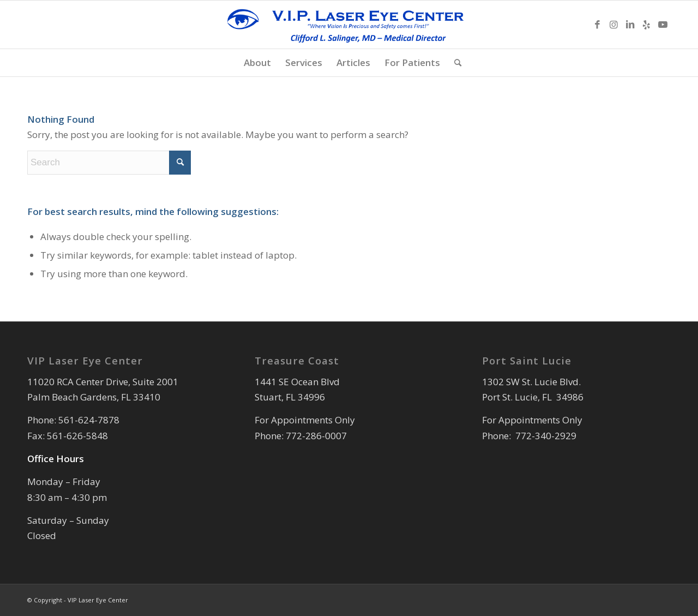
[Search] (454, 63)
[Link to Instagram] (613, 25)
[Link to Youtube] (663, 25)
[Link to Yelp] (646, 25)
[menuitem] (257, 63)
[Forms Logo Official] (349, 25)
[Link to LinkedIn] (630, 25)
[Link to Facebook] (597, 25)
